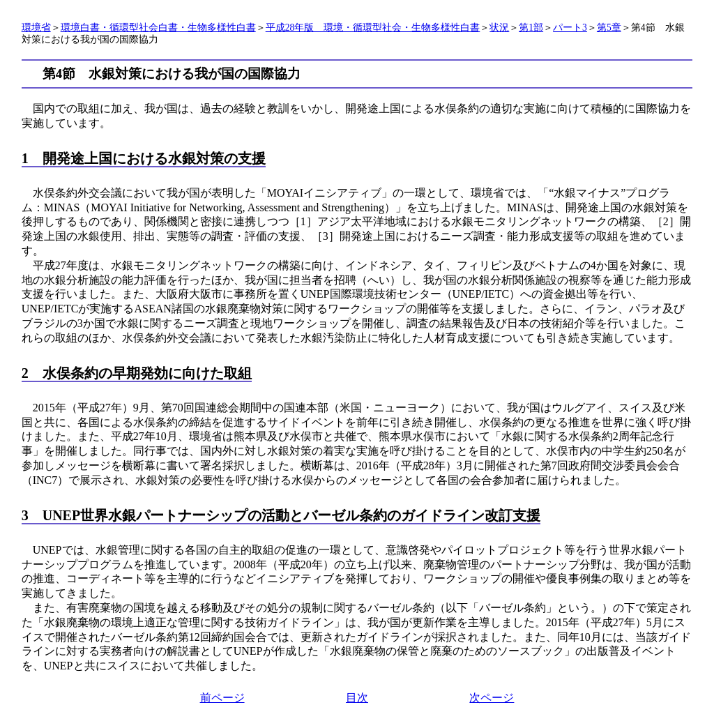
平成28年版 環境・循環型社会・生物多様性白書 (373, 28)
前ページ (222, 698)
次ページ (492, 698)
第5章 (609, 28)
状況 (499, 28)
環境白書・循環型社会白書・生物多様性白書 (158, 28)
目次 (357, 698)
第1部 (531, 28)
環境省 (36, 28)
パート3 (570, 28)
